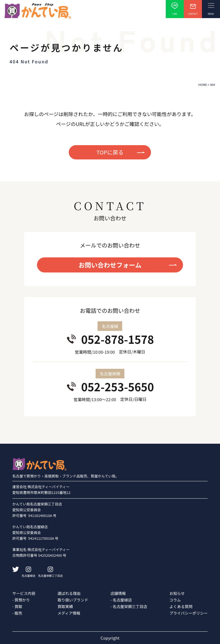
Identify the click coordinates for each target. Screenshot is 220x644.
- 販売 (17, 613)
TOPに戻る (110, 152)
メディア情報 (69, 613)
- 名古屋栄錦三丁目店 (129, 606)
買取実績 (65, 606)
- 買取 (17, 606)
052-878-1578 (118, 339)
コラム (175, 600)
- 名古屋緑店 (121, 600)
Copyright (110, 638)
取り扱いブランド (73, 600)
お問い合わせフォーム (110, 265)
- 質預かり (21, 600)
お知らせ (177, 593)
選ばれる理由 (69, 593)
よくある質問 (181, 606)
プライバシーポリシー (188, 613)
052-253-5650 (118, 387)
